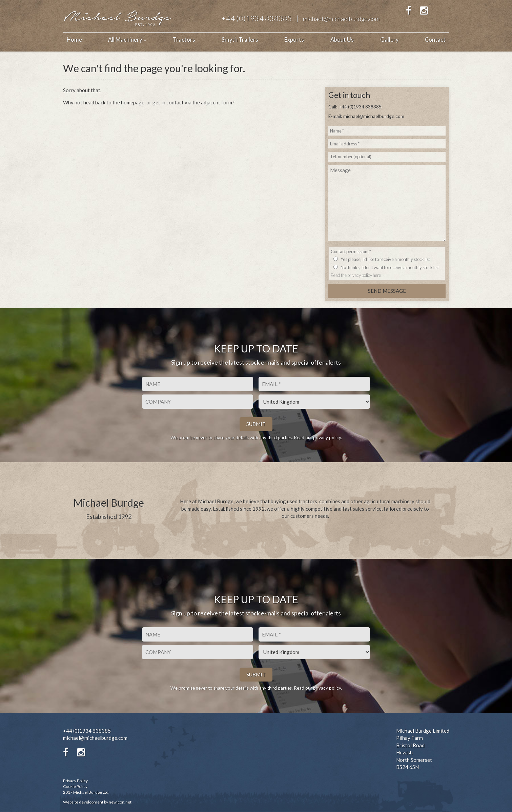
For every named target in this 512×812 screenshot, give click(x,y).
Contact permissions (351, 251)
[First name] (198, 384)
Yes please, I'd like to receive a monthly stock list (385, 259)
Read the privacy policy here (356, 275)
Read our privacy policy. (318, 438)
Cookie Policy (75, 787)
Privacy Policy (75, 781)
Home (74, 40)
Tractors (184, 40)
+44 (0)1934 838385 (257, 18)
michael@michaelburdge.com (341, 19)
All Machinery (127, 40)
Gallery (389, 40)
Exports (294, 40)
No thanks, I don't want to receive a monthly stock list (390, 267)
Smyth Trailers (240, 40)
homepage (133, 102)
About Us (342, 40)
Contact (435, 40)
